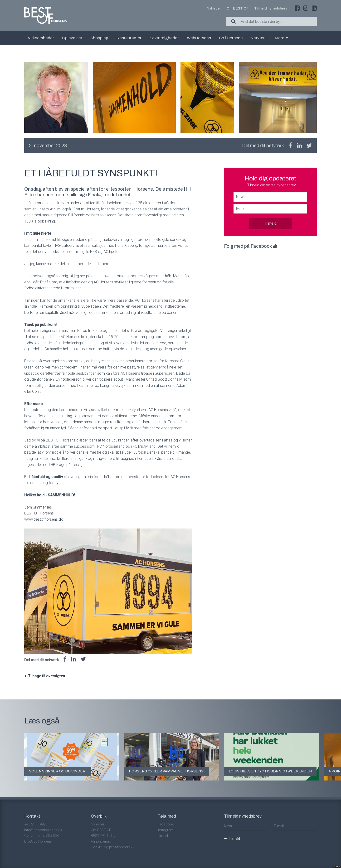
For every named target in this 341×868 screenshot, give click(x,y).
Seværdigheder (164, 38)
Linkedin (164, 836)
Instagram (165, 830)
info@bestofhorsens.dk (43, 830)
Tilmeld (270, 223)
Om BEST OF (238, 8)
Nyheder (214, 8)
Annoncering (101, 841)
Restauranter (129, 38)
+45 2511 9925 (36, 824)
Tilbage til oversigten (46, 676)
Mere (281, 38)
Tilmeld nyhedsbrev (271, 8)
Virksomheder (41, 38)
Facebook (166, 824)
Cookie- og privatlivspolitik (112, 847)
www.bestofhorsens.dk (44, 519)
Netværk (259, 38)
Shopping (99, 38)
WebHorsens (199, 38)
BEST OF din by (103, 836)
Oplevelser (72, 38)
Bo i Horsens (231, 38)
